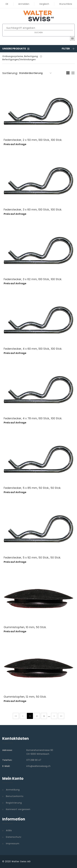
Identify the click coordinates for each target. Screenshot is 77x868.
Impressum (13, 844)
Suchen (39, 32)
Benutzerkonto (15, 796)
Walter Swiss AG (21, 861)
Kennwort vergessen (18, 809)
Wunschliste (66, 4)
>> (61, 716)
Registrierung (14, 803)
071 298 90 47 (34, 760)
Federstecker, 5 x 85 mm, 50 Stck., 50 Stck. (32, 488)
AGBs (9, 830)
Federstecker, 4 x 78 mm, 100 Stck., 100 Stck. (33, 418)
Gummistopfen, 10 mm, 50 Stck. (25, 627)
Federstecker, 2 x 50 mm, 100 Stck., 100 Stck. (33, 140)
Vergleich (44, 4)
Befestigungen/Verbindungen (19, 59)
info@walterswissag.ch (38, 766)
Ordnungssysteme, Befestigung (20, 56)
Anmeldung (13, 790)
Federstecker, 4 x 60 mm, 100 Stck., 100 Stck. (33, 349)
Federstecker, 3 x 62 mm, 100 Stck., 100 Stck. (33, 279)
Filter (68, 49)
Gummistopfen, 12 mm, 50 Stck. (25, 697)
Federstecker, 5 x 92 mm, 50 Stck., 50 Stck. (32, 558)
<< (16, 716)
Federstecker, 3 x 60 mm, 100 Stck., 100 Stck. (33, 210)
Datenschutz (14, 837)
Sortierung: (10, 73)
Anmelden (24, 4)
